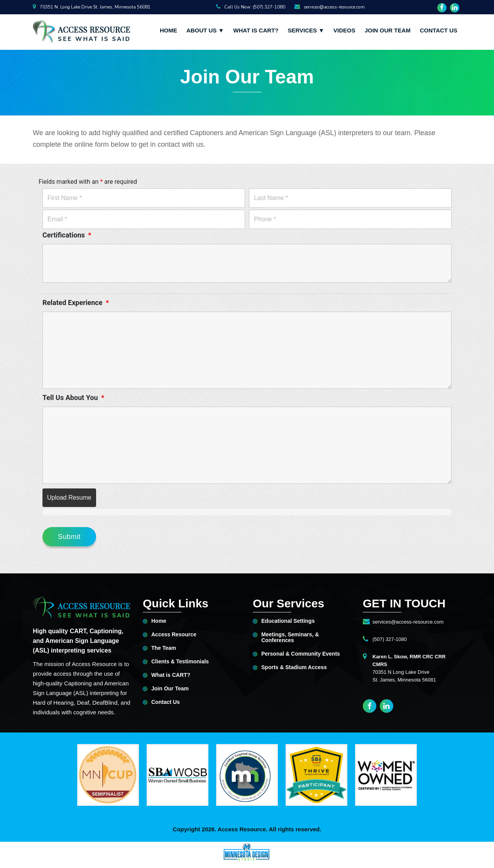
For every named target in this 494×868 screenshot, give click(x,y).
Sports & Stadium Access (294, 667)
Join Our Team (388, 30)
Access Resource (174, 635)
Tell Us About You (73, 398)
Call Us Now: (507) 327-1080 (251, 7)
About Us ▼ (205, 30)
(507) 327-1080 (390, 639)
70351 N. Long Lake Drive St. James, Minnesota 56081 (92, 7)
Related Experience (76, 303)
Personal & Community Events (301, 654)
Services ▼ (306, 30)
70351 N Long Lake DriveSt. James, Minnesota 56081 (409, 668)
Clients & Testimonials (180, 662)
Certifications (67, 235)
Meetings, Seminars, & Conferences (290, 637)
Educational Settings (288, 621)
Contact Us (439, 30)
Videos (344, 30)
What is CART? (256, 30)
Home (168, 30)
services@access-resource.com (330, 7)
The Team (164, 648)
